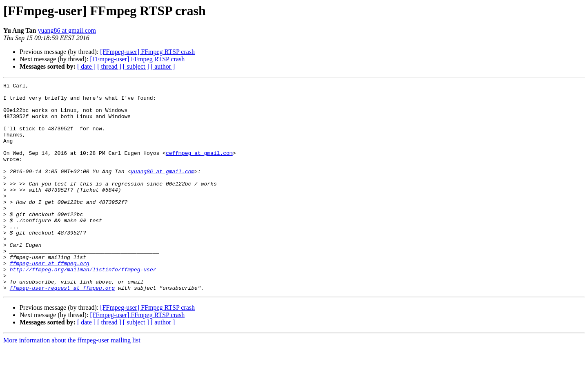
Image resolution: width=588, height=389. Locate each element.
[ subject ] (136, 66)
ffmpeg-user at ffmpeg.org (50, 300)
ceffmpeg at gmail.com (199, 168)
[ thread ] (109, 66)
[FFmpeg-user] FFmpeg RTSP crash (147, 52)
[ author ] (163, 66)
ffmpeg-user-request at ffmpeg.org (62, 329)
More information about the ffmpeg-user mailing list (72, 382)
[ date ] (86, 66)
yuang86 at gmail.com (67, 30)
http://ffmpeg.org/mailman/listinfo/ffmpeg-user (83, 307)
